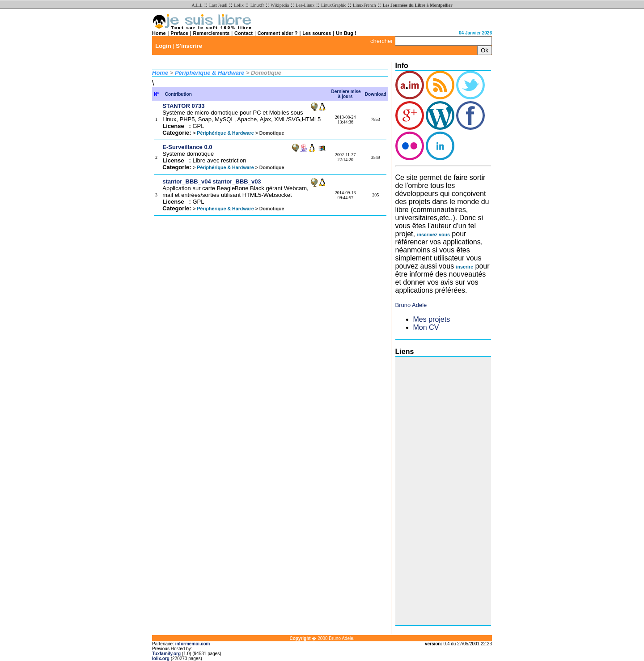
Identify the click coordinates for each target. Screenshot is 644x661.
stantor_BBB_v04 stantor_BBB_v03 (212, 181)
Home (159, 33)
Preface (179, 33)
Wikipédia (280, 5)
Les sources (317, 33)
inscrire (465, 267)
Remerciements (212, 33)
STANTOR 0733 (183, 106)
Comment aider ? (278, 33)
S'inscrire (189, 46)
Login (163, 46)
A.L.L (197, 5)
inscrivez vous (433, 235)
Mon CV (426, 327)
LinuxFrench (364, 5)
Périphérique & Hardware (210, 73)
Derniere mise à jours (346, 94)
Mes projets (432, 319)
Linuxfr (257, 5)
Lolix (239, 5)
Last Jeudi (218, 5)
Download (376, 94)
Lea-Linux (305, 5)
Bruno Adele (411, 305)
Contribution (178, 94)
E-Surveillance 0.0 (187, 147)
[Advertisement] (431, 491)
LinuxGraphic (334, 5)
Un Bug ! (346, 33)
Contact (244, 33)
